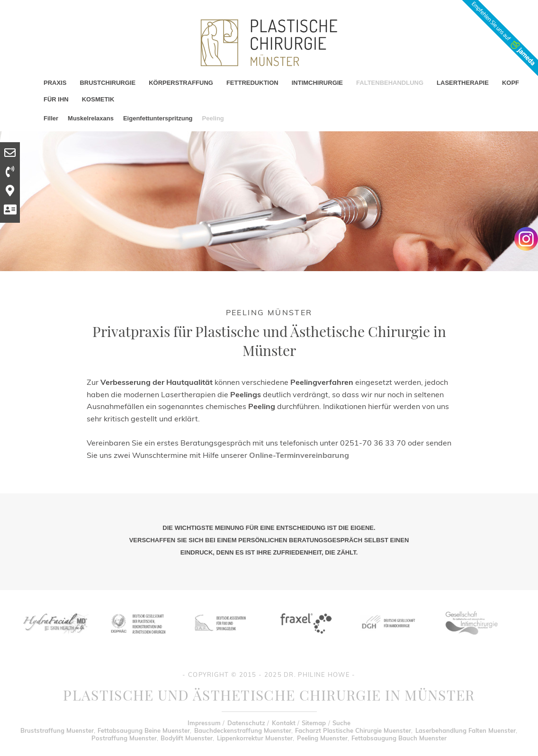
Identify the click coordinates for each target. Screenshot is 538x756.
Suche (341, 723)
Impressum (204, 723)
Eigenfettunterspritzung (158, 118)
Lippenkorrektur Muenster (255, 738)
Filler (51, 118)
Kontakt (284, 723)
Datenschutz (246, 723)
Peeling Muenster (322, 738)
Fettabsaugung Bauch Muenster (399, 738)
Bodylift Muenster (187, 738)
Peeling (213, 118)
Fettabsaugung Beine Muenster (144, 730)
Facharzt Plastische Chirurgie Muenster (353, 730)
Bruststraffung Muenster (57, 730)
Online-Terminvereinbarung (299, 455)
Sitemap (314, 723)
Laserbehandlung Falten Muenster (466, 730)
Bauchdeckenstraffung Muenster (243, 730)
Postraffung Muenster (124, 738)
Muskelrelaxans (91, 118)
